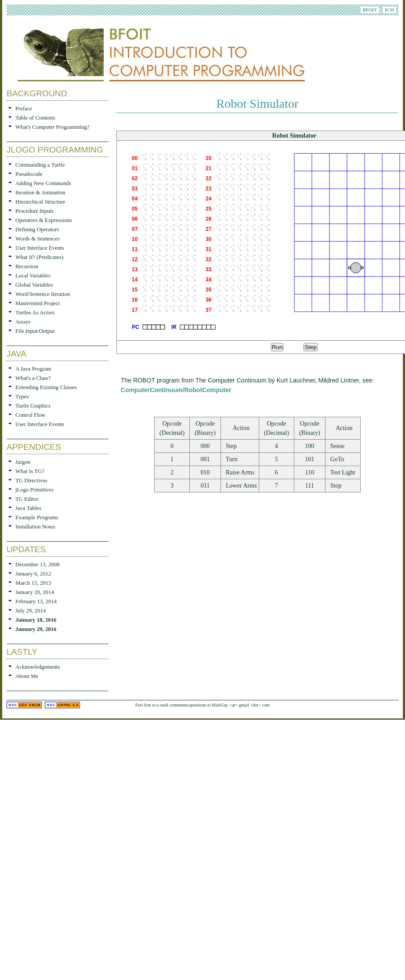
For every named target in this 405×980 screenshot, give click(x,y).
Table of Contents (35, 118)
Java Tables (28, 508)
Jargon (23, 462)
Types (22, 397)
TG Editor (27, 499)
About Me (27, 676)
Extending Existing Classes (46, 387)
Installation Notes (35, 527)
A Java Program (33, 369)
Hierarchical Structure (40, 202)
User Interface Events (40, 248)
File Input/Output (35, 331)
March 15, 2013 (33, 583)
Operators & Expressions (44, 220)
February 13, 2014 (36, 601)
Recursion (27, 266)
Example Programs (37, 517)
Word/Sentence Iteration (43, 294)
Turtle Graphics (33, 406)
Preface (24, 109)
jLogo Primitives (34, 490)
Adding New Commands (43, 183)
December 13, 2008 (38, 565)
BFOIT (370, 10)
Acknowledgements (38, 667)
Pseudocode (29, 174)
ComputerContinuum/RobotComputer (176, 390)
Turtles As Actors (35, 313)
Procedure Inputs (34, 211)
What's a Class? (33, 378)
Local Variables (33, 276)
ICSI (389, 10)
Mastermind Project (38, 303)
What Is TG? (30, 471)
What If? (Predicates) (39, 257)
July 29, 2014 (31, 611)
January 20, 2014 (35, 592)
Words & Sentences (38, 239)
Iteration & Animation (40, 193)
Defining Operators (37, 230)
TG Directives (31, 481)
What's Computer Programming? (52, 127)
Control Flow (31, 415)
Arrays (23, 322)
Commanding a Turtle (40, 165)
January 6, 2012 (33, 574)
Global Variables (34, 285)
